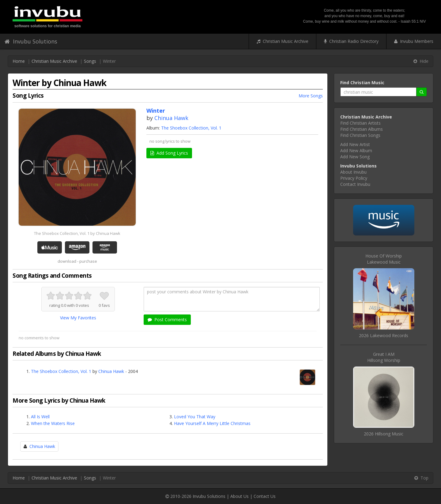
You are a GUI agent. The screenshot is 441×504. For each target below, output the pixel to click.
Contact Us (265, 496)
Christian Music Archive (283, 41)
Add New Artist (355, 144)
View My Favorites (78, 318)
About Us (239, 496)
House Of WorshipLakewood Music (384, 259)
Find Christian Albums (362, 129)
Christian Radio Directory (351, 41)
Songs (90, 61)
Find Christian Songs (360, 135)
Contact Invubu (355, 184)
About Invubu (353, 172)
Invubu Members (414, 41)
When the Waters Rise (53, 423)
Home (19, 61)
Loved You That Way (195, 417)
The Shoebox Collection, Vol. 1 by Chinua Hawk (77, 233)
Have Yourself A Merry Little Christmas (212, 423)
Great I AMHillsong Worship (384, 357)
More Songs (311, 96)
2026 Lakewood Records (384, 335)
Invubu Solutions (31, 41)
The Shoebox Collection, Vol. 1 (191, 128)
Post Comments (167, 320)
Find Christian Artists (360, 123)
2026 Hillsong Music (384, 434)
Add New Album (356, 150)
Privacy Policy (354, 178)
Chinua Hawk (171, 118)
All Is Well (40, 417)
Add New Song (355, 157)
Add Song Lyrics (169, 153)
